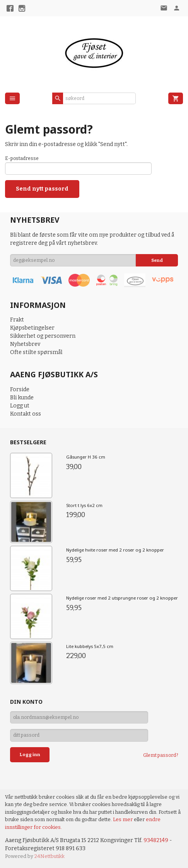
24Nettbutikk (50, 856)
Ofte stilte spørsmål (36, 352)
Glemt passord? (161, 755)
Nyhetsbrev (25, 344)
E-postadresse (22, 158)
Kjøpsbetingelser (32, 328)
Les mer (123, 819)
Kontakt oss (26, 414)
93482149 (156, 840)
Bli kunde (22, 398)
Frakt (17, 320)
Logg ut (20, 406)
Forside (20, 389)
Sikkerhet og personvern (43, 336)
